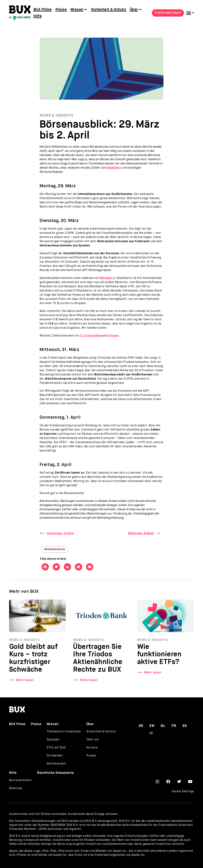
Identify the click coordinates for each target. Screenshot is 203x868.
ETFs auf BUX (56, 748)
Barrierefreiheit (20, 780)
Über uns (93, 740)
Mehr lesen (25, 681)
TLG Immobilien (91, 336)
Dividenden (55, 756)
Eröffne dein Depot (168, 13)
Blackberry (114, 168)
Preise (61, 10)
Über (134, 10)
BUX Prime (43, 10)
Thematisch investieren (64, 732)
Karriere (92, 748)
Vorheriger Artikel (60, 533)
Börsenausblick (56, 550)
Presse (91, 756)
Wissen (77, 10)
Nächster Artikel (141, 533)
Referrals (16, 788)
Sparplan (53, 740)
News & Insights (56, 116)
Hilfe (38, 16)
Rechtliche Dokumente (55, 773)
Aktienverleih (56, 764)
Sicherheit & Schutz (109, 10)
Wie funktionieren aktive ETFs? (159, 656)
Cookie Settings (183, 792)
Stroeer (113, 336)
